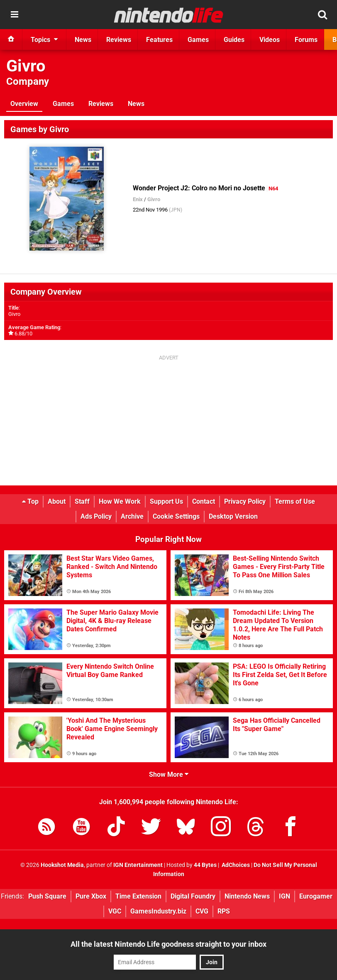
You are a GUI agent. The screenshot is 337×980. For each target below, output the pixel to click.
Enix (138, 199)
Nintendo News (247, 896)
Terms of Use (295, 501)
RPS (224, 911)
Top (30, 501)
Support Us (166, 501)
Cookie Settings (176, 516)
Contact (204, 501)
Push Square (47, 896)
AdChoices (235, 865)
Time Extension (138, 896)
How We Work (120, 501)
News (136, 104)
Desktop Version (233, 516)
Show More (169, 774)
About (57, 501)
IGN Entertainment (138, 865)
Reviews (101, 104)
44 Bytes (205, 865)
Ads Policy (96, 516)
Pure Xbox (91, 896)
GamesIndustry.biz (158, 911)
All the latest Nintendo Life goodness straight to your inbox (168, 944)
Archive (132, 516)
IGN (284, 896)
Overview (24, 104)
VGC (115, 911)
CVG (202, 911)
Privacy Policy (245, 501)
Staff (82, 501)
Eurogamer (316, 896)
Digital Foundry (193, 896)
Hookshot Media (62, 865)
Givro (26, 66)
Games (63, 104)
